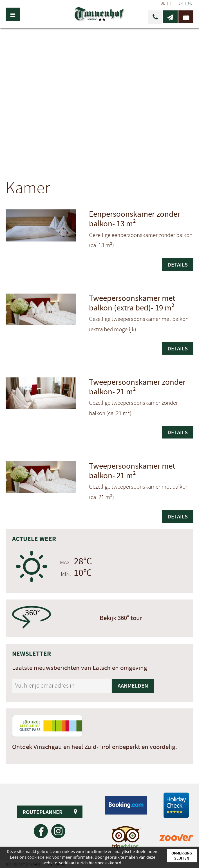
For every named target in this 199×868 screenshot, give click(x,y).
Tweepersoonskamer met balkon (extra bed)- (132, 303)
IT (172, 3)
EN (181, 3)
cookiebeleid (39, 857)
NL (190, 3)
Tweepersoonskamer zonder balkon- (137, 387)
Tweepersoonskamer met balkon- (132, 471)
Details (178, 264)
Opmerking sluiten (182, 856)
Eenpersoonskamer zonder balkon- (135, 219)
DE (163, 3)
